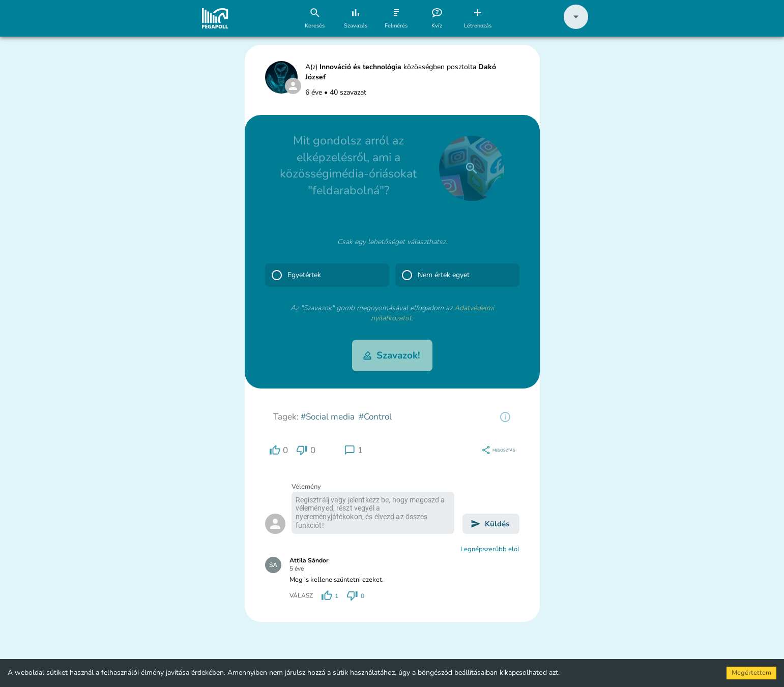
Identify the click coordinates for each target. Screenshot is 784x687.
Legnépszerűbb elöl (490, 549)
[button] (576, 27)
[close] (472, 168)
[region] (505, 417)
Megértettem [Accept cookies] (751, 673)
